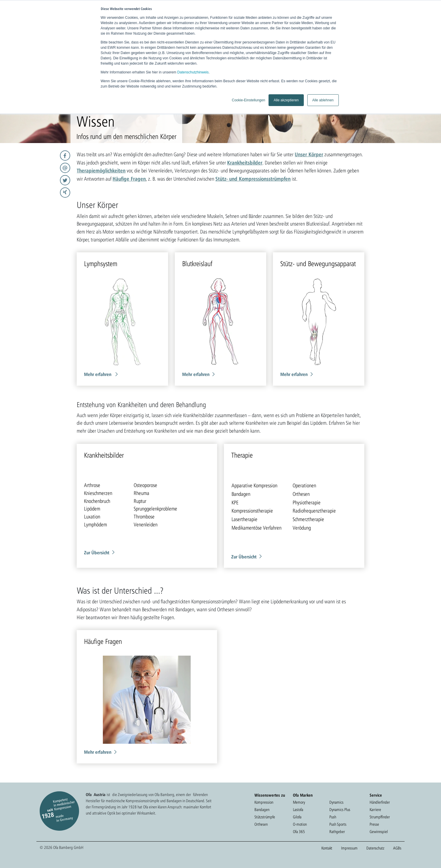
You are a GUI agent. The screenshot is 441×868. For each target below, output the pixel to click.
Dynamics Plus (340, 810)
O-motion (300, 824)
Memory (299, 802)
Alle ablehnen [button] (323, 100)
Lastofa (298, 810)
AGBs (397, 848)
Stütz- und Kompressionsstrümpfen (253, 179)
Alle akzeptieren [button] (286, 100)
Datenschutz (375, 848)
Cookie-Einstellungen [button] (248, 100)
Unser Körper (309, 154)
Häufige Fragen (129, 179)
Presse (374, 824)
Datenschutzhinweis (193, 72)
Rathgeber (337, 832)
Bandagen (262, 810)
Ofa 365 (299, 832)
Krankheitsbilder (245, 162)
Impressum (349, 848)
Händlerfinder (380, 802)
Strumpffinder (380, 817)
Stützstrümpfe (265, 817)
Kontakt (327, 848)
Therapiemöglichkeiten (101, 170)
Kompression (264, 802)
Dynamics (336, 802)
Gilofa (297, 817)
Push (333, 817)
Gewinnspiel (379, 832)
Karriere (375, 810)
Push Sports (338, 824)
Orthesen (261, 824)
